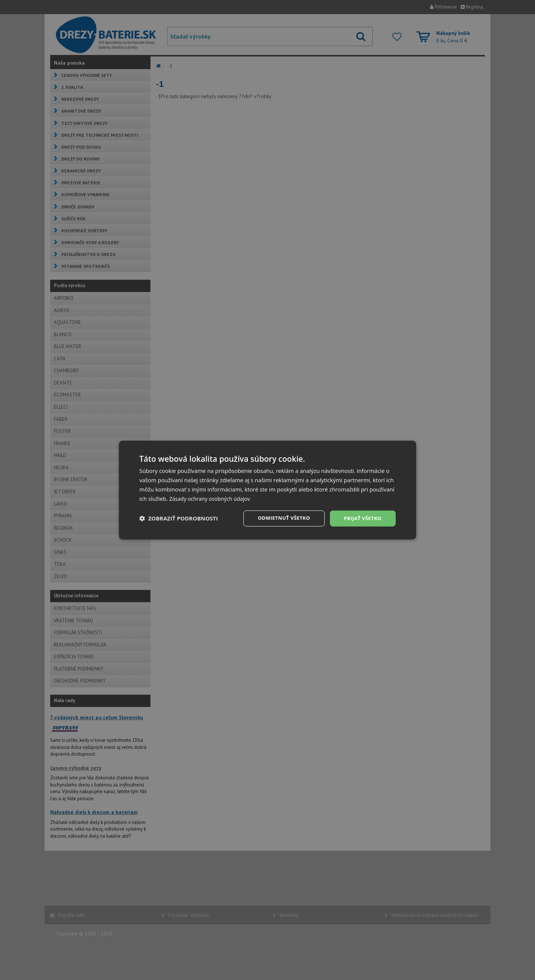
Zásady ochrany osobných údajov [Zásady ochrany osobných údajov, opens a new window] (212, 498)
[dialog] (267, 490)
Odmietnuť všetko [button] (280, 518)
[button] (179, 519)
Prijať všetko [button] (362, 518)
